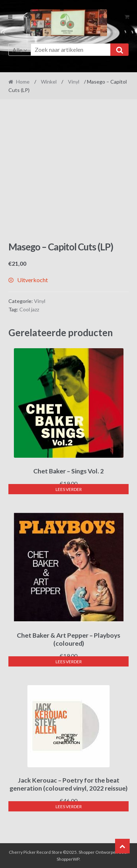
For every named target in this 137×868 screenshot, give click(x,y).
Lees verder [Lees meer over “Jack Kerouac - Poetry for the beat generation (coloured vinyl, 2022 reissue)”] (69, 806)
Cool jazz (29, 309)
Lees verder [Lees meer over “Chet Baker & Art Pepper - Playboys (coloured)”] (69, 662)
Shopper (87, 852)
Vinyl (74, 82)
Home (23, 82)
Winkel (49, 82)
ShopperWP (68, 859)
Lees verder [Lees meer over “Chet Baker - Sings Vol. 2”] (69, 489)
